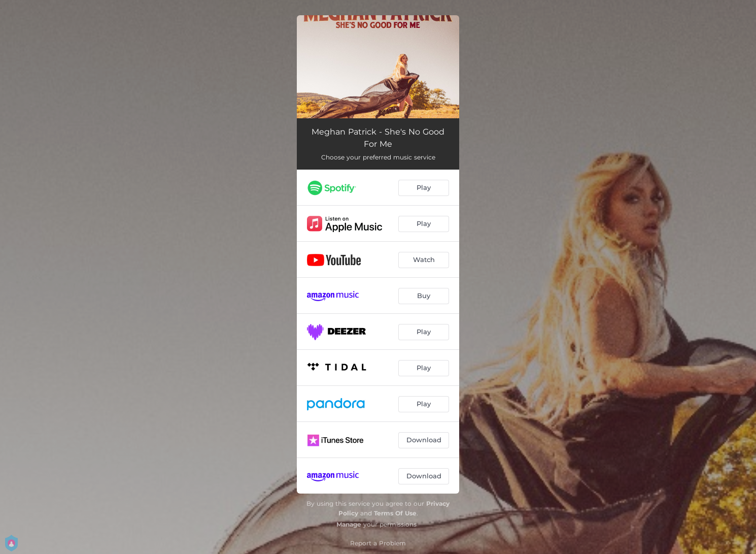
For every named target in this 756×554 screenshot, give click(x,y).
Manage (349, 524)
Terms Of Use (395, 513)
